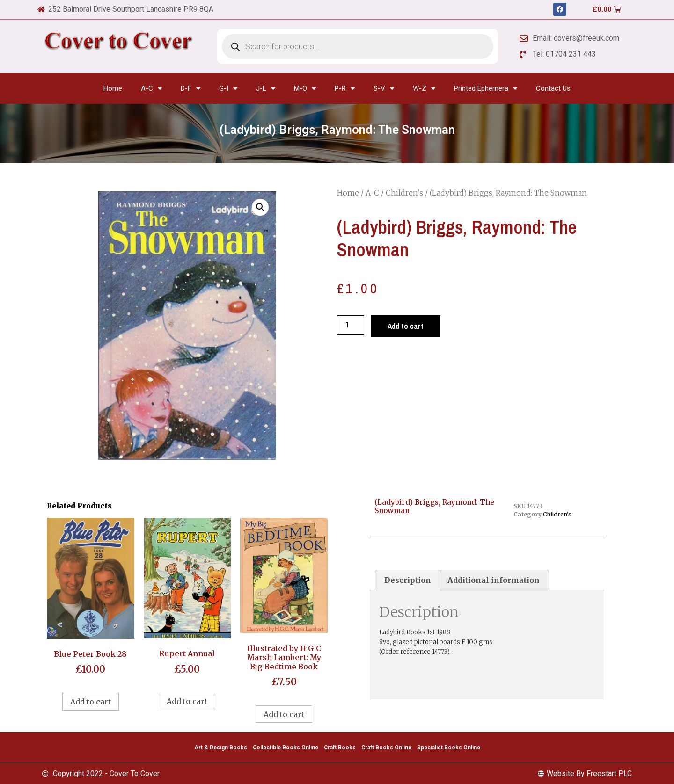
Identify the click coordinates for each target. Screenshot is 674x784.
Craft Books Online (386, 748)
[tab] (408, 580)
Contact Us (553, 88)
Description (408, 580)
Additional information (494, 580)
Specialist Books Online (449, 748)
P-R (345, 89)
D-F (190, 89)
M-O (305, 89)
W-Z (424, 89)
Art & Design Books (221, 748)
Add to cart (406, 326)
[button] (260, 207)
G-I (228, 89)
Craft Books (340, 748)
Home (113, 88)
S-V (384, 89)
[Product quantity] (351, 325)
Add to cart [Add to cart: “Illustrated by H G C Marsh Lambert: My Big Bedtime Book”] (284, 714)
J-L (266, 89)
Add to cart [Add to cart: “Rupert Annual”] (187, 701)
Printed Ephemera (486, 89)
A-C (151, 89)
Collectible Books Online (286, 748)
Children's (404, 193)
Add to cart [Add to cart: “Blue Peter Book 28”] (91, 702)
